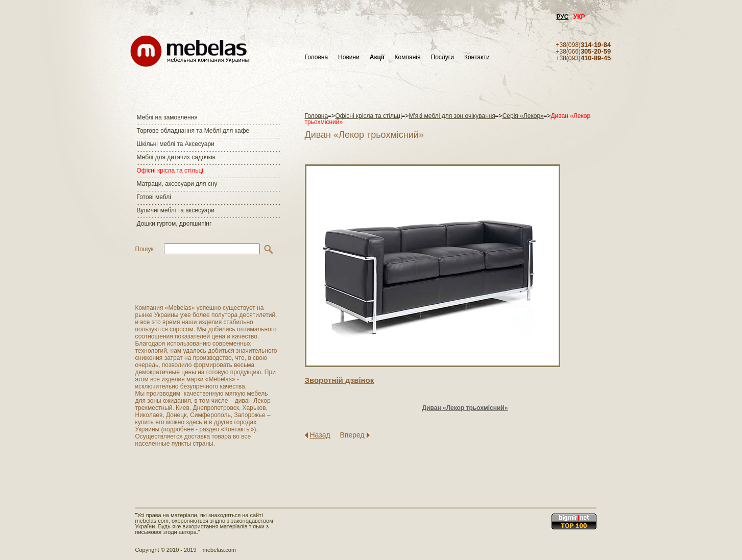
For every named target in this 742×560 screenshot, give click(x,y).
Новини (349, 57)
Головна (317, 57)
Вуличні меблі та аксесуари (176, 210)
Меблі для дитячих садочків (176, 157)
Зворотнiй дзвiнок (340, 380)
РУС (563, 17)
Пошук (145, 249)
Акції (377, 57)
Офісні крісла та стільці (170, 171)
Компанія (408, 57)
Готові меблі (154, 197)
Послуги (442, 57)
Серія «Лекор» (523, 116)
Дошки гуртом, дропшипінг (174, 224)
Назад (320, 435)
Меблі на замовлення (167, 117)
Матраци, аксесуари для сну (177, 184)
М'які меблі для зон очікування (452, 116)
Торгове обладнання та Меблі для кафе (193, 131)
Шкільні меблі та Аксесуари (176, 144)
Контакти (477, 57)
